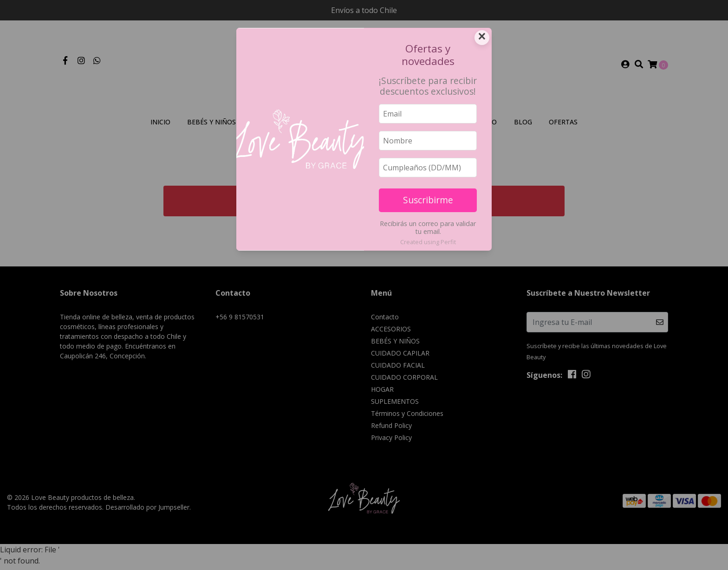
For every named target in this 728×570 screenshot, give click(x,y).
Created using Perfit (428, 242)
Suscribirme (428, 200)
